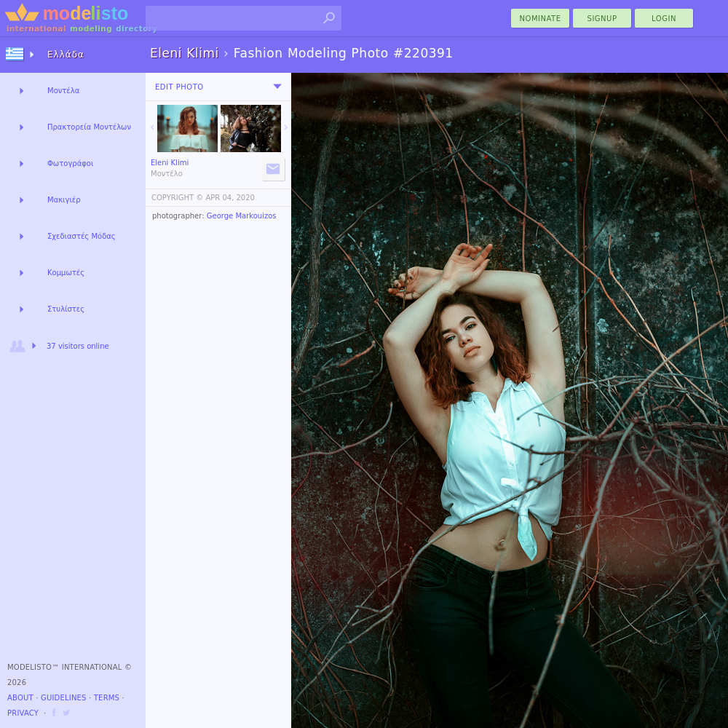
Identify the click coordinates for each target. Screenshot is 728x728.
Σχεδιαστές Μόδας (82, 236)
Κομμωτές (66, 273)
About (20, 698)
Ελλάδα (66, 55)
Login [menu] (664, 19)
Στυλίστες (66, 309)
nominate (541, 19)
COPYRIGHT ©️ (177, 198)
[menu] (277, 87)
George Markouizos (242, 216)
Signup (602, 19)
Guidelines (64, 698)
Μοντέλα (63, 91)
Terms (107, 698)
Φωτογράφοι (70, 163)
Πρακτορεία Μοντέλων (89, 127)
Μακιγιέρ (64, 200)
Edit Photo (179, 87)
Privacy (23, 713)
